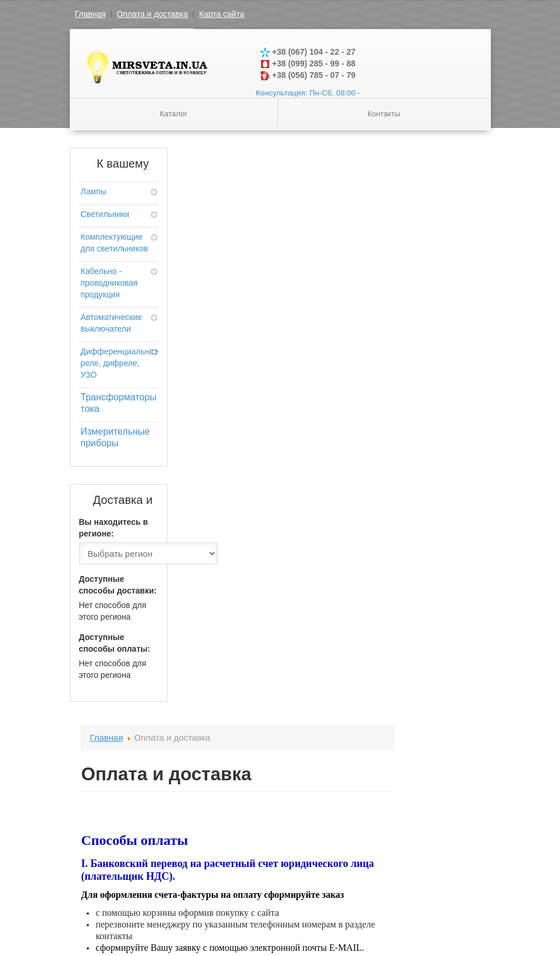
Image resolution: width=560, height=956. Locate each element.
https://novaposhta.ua (290, 629)
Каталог (174, 114)
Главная (90, 14)
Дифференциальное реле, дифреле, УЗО (119, 363)
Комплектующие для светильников (115, 243)
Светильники (105, 214)
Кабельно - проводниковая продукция (109, 283)
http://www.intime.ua (291, 641)
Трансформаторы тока (119, 403)
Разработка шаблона (430, 912)
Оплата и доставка (152, 14)
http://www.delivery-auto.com (308, 653)
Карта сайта (222, 14)
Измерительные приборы (115, 437)
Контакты (384, 114)
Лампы (94, 191)
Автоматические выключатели (112, 323)
